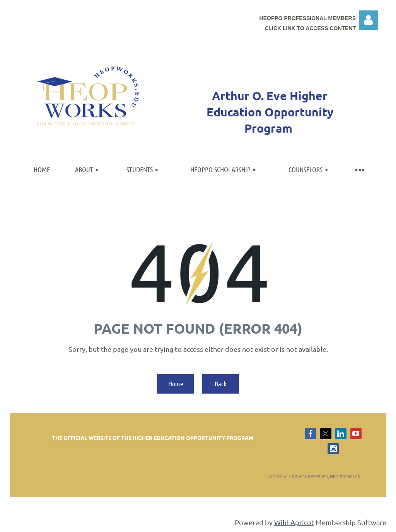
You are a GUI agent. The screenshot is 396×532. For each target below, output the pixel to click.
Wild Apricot (294, 522)
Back (221, 384)
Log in (369, 20)
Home (176, 384)
